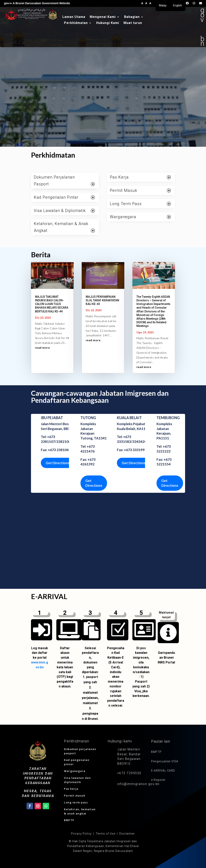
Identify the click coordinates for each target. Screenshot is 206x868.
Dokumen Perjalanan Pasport (54, 181)
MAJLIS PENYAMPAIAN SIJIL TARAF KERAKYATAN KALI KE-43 (102, 300)
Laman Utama (74, 17)
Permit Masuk (124, 190)
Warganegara (123, 217)
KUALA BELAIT (129, 418)
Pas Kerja (119, 177)
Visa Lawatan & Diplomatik (60, 211)
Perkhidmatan (76, 23)
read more (42, 348)
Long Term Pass (126, 204)
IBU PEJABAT (52, 418)
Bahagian (132, 17)
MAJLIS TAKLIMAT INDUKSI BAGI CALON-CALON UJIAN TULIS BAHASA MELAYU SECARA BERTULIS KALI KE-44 (52, 304)
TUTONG (88, 418)
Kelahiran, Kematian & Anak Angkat (61, 227)
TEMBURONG (168, 418)
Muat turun (133, 23)
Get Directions (58, 463)
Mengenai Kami (103, 17)
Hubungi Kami (108, 23)
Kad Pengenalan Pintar (56, 197)
